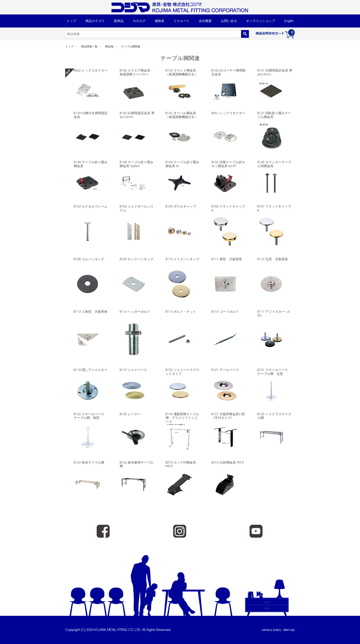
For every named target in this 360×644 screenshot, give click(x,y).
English (289, 21)
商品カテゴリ (95, 21)
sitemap (289, 630)
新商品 (119, 21)
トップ (71, 21)
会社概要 (205, 21)
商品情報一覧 (89, 47)
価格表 (160, 21)
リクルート (182, 21)
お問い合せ (229, 21)
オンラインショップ (261, 21)
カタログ (139, 21)
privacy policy (270, 630)
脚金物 (109, 47)
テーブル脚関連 (131, 47)
